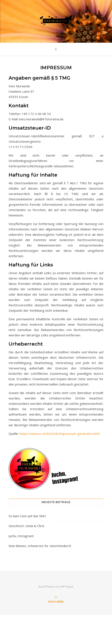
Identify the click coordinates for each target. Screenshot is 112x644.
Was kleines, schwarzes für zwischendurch (40, 546)
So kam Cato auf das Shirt (27, 516)
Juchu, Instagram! (21, 536)
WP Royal (67, 587)
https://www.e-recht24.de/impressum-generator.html (60, 434)
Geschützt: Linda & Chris (26, 526)
